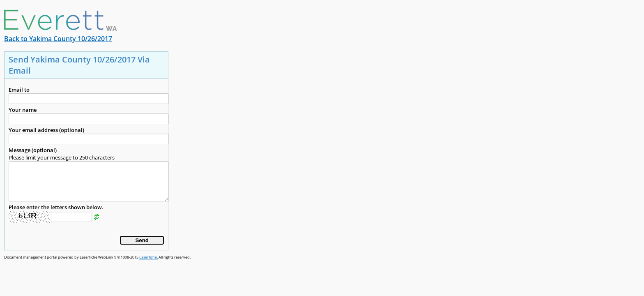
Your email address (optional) (46, 130)
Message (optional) (33, 150)
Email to (19, 90)
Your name (23, 110)
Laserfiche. (148, 257)
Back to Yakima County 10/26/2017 (58, 39)
